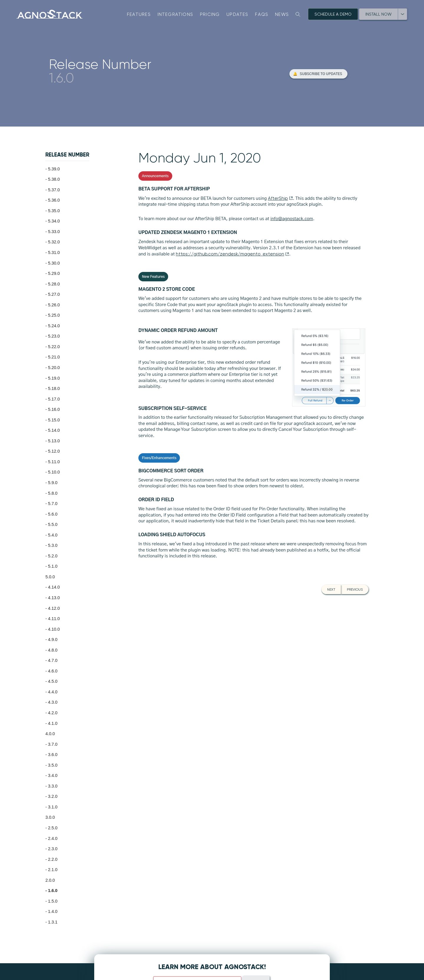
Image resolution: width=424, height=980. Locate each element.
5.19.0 (54, 378)
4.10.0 (54, 629)
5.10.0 (54, 472)
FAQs (262, 14)
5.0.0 (50, 577)
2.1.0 (53, 870)
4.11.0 (54, 619)
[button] (318, 74)
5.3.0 (53, 545)
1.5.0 (53, 901)
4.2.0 (53, 713)
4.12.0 (54, 608)
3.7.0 (53, 744)
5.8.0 (53, 493)
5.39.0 (54, 169)
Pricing (210, 14)
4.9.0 (53, 640)
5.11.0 (54, 462)
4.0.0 (50, 734)
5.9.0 (53, 483)
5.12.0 (54, 451)
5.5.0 (53, 524)
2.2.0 (53, 859)
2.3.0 (53, 849)
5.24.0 (54, 326)
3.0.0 (50, 817)
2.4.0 (53, 838)
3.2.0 (53, 796)
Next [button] (331, 589)
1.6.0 (53, 891)
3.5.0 (53, 765)
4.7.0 (53, 660)
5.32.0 (54, 242)
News (282, 14)
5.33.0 (54, 232)
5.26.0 (54, 305)
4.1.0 (53, 723)
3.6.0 (53, 755)
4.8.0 (53, 650)
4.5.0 (53, 681)
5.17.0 (54, 399)
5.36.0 (54, 200)
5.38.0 (54, 179)
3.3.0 (53, 786)
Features (139, 14)
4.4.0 (53, 692)
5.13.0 (54, 441)
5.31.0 (54, 253)
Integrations (175, 14)
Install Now (379, 14)
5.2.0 (53, 556)
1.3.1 (53, 922)
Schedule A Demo (333, 14)
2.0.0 (50, 880)
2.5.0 (53, 828)
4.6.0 (53, 671)
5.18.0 (54, 388)
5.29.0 (54, 273)
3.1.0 (53, 807)
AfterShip (280, 198)
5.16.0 (54, 409)
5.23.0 (54, 336)
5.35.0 (54, 211)
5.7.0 (53, 504)
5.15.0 (54, 420)
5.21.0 (54, 357)
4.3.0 (53, 702)
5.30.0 (54, 263)
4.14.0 (54, 587)
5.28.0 (54, 284)
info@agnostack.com (292, 219)
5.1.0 (53, 566)
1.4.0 (53, 911)
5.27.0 (54, 294)
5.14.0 (54, 430)
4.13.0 (54, 598)
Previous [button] (355, 589)
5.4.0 (53, 535)
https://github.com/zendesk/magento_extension (232, 254)
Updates (237, 14)
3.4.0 (53, 775)
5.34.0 (54, 221)
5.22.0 (54, 347)
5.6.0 (53, 514)
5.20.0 (54, 368)
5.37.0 (54, 190)
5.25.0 (54, 315)
